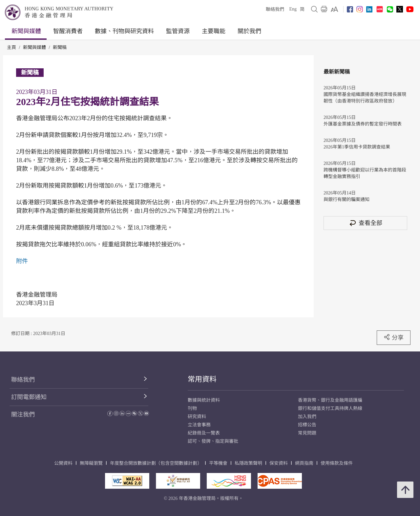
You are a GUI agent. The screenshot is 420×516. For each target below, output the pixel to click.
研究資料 (197, 417)
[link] (335, 9)
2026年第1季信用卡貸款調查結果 (357, 147)
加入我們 (307, 417)
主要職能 (214, 31)
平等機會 (218, 463)
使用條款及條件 (337, 463)
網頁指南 (304, 463)
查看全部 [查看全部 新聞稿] (366, 223)
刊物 (192, 408)
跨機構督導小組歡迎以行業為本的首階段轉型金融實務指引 (365, 173)
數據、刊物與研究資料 (124, 31)
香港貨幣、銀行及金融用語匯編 (330, 400)
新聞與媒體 (26, 31)
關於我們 (249, 31)
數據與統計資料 (204, 400)
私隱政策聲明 (248, 463)
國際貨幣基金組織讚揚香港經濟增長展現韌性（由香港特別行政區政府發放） (365, 98)
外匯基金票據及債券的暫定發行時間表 (363, 124)
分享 (394, 337)
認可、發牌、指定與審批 (213, 441)
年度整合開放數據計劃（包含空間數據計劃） (156, 463)
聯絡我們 (275, 9)
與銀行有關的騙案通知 (346, 200)
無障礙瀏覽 (91, 463)
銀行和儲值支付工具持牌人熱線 (330, 408)
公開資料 (63, 463)
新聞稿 (60, 47)
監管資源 (178, 31)
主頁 (11, 47)
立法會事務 (199, 425)
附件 (22, 261)
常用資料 (202, 379)
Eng (293, 9)
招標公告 (307, 425)
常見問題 (307, 433)
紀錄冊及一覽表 (204, 433)
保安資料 (279, 463)
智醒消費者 (68, 31)
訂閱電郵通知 (29, 397)
